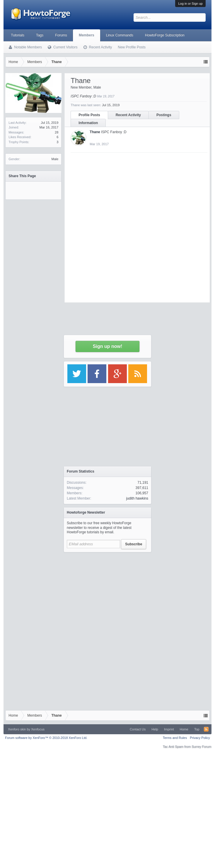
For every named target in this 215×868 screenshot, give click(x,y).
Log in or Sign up (190, 4)
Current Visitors (65, 47)
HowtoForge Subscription (165, 35)
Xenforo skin (17, 729)
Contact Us (138, 729)
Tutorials (18, 35)
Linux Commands (120, 35)
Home (184, 729)
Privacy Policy (200, 738)
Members (87, 35)
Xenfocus (38, 729)
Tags (40, 35)
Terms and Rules (175, 738)
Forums (61, 35)
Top (197, 729)
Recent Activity (101, 47)
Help (155, 729)
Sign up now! (107, 346)
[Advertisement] (107, 592)
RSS (206, 729)
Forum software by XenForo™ (46, 738)
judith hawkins (137, 498)
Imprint (169, 729)
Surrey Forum (201, 747)
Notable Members (28, 47)
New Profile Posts (132, 47)
